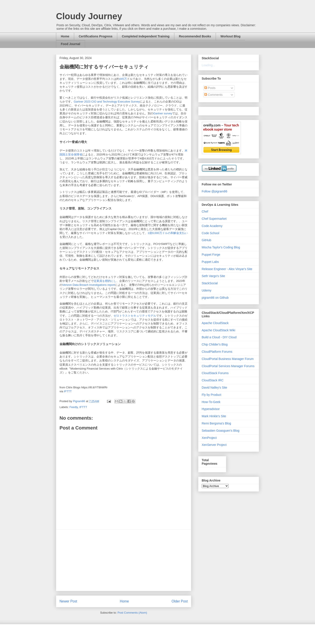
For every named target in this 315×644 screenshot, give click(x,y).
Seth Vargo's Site (213, 276)
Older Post (180, 601)
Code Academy (212, 226)
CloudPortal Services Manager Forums (228, 366)
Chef (205, 211)
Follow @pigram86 (214, 191)
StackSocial (210, 283)
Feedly (74, 407)
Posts (210, 88)
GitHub (206, 240)
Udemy (206, 290)
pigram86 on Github (215, 298)
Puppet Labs (210, 262)
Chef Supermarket (214, 219)
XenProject (209, 438)
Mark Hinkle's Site (214, 416)
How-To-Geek (211, 402)
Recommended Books (195, 36)
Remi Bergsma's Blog (216, 423)
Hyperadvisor (211, 409)
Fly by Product (211, 395)
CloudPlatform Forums (217, 352)
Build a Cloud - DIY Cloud (219, 337)
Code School (210, 233)
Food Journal (71, 44)
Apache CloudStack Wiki (218, 330)
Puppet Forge (211, 255)
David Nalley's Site (214, 387)
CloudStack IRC (213, 380)
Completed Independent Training (146, 36)
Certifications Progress (96, 36)
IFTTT (68, 391)
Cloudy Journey (89, 16)
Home (65, 36)
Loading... (208, 65)
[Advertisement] (124, 560)
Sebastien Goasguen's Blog (220, 431)
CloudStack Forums (215, 373)
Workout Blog (231, 36)
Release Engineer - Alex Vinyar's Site (227, 269)
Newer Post (68, 601)
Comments (213, 95)
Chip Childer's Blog (215, 344)
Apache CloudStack (215, 323)
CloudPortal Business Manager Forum (228, 359)
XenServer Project (214, 445)
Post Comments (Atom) (132, 613)
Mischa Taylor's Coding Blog (221, 247)
